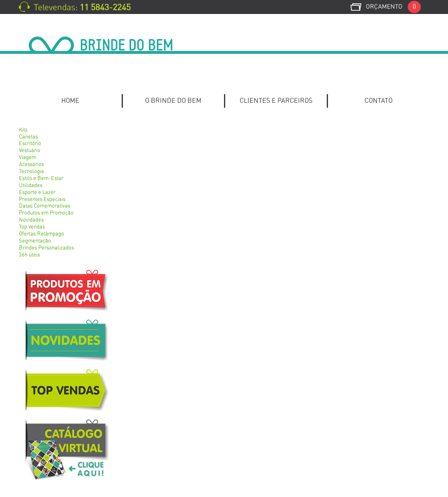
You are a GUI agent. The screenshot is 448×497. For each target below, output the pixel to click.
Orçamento (393, 7)
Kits (23, 130)
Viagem (28, 158)
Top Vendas (32, 227)
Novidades (31, 220)
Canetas (28, 137)
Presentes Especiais (42, 200)
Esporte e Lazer (37, 193)
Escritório (30, 144)
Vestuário (30, 151)
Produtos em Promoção (46, 213)
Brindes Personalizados (46, 248)
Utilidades (31, 186)
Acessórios (31, 165)
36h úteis (29, 255)
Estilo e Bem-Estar (41, 179)
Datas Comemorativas (45, 206)
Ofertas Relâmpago (42, 234)
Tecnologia (31, 172)
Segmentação (35, 241)
